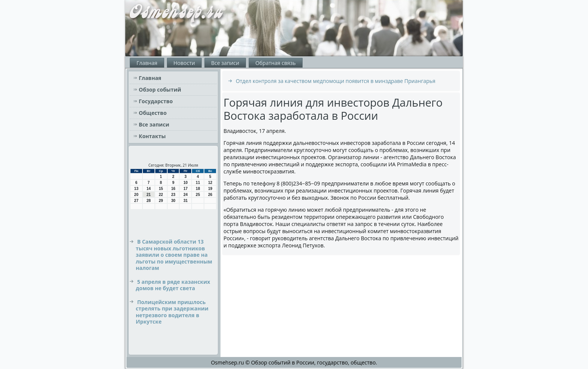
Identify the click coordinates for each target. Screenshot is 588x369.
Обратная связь (276, 63)
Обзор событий (160, 90)
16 (173, 189)
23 (173, 195)
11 (198, 183)
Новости (184, 63)
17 (185, 189)
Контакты (152, 136)
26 (210, 195)
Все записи (225, 63)
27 (136, 201)
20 (136, 195)
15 (161, 189)
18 (198, 189)
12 (210, 183)
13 (136, 189)
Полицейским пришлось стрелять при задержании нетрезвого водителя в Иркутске (172, 312)
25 (198, 195)
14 (149, 189)
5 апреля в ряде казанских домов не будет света (173, 285)
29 (161, 201)
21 (149, 195)
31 (185, 201)
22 (161, 195)
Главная (147, 63)
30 (173, 201)
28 (149, 201)
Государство (156, 101)
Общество (153, 113)
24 (185, 195)
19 (210, 189)
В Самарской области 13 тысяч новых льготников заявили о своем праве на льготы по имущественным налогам (174, 255)
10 (185, 183)
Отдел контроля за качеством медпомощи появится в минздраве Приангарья (336, 81)
